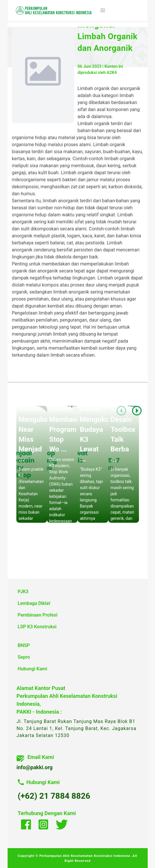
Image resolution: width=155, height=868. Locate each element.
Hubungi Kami (33, 669)
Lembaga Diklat (34, 603)
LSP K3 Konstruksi (37, 627)
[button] (103, 11)
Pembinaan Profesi (38, 615)
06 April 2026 (90, 410)
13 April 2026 (29, 410)
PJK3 (23, 592)
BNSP (24, 645)
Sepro (24, 657)
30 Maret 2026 (122, 410)
